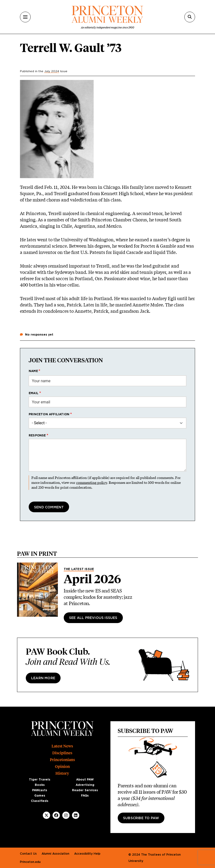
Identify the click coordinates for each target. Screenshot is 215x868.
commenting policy (92, 482)
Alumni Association (55, 854)
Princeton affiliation (49, 414)
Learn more (43, 678)
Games (40, 796)
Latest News (62, 746)
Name (33, 371)
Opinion (62, 767)
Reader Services (85, 790)
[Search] (190, 17)
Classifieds (40, 801)
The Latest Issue (79, 569)
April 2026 (92, 579)
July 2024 (52, 71)
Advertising (85, 785)
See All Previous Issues (93, 618)
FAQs (85, 796)
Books (40, 785)
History (62, 773)
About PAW (85, 780)
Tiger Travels (40, 780)
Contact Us (28, 854)
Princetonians (62, 760)
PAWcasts (40, 790)
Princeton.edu (30, 862)
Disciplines (62, 753)
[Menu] (25, 17)
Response (37, 435)
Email (34, 393)
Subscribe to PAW (141, 818)
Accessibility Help (87, 854)
